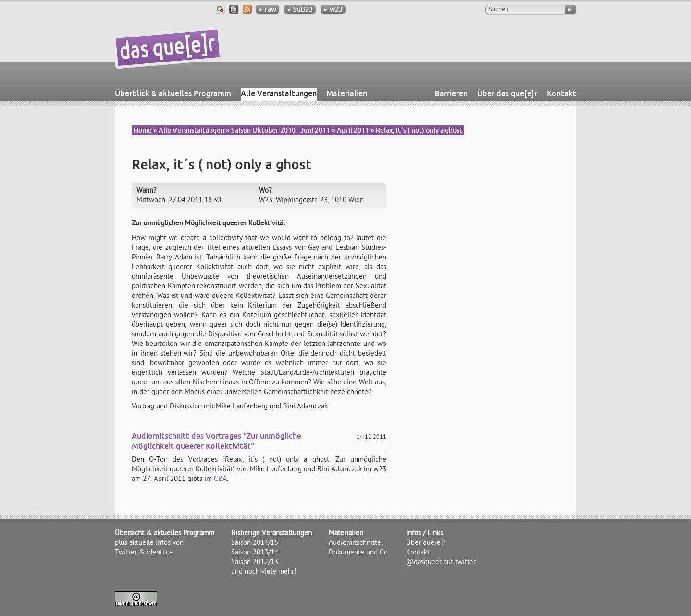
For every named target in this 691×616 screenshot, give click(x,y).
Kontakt (561, 93)
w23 (333, 9)
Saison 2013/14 (255, 553)
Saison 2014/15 (255, 543)
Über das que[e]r (507, 93)
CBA (220, 480)
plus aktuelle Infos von (149, 543)
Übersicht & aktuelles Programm (165, 534)
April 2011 (353, 130)
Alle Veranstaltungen (279, 93)
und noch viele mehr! (264, 572)
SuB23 (300, 9)
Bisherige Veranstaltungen (271, 534)
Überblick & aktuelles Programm (173, 93)
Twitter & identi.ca (144, 553)
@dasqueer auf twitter (441, 563)
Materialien (347, 93)
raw (267, 9)
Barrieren (451, 93)
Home (143, 130)
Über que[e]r (426, 543)
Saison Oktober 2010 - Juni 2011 (281, 130)
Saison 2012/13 (255, 563)
